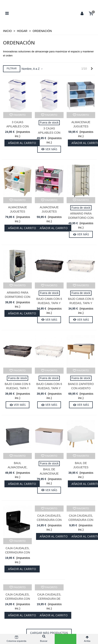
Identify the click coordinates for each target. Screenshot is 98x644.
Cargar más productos (49, 633)
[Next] (92, 69)
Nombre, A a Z (32, 69)
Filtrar (12, 69)
